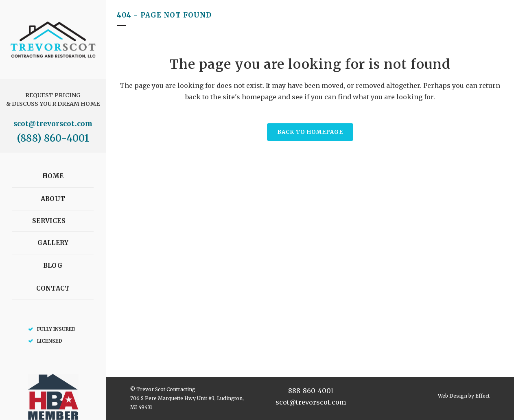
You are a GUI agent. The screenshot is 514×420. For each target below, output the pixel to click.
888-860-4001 (311, 391)
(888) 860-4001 (53, 138)
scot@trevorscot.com (53, 124)
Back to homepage (310, 132)
